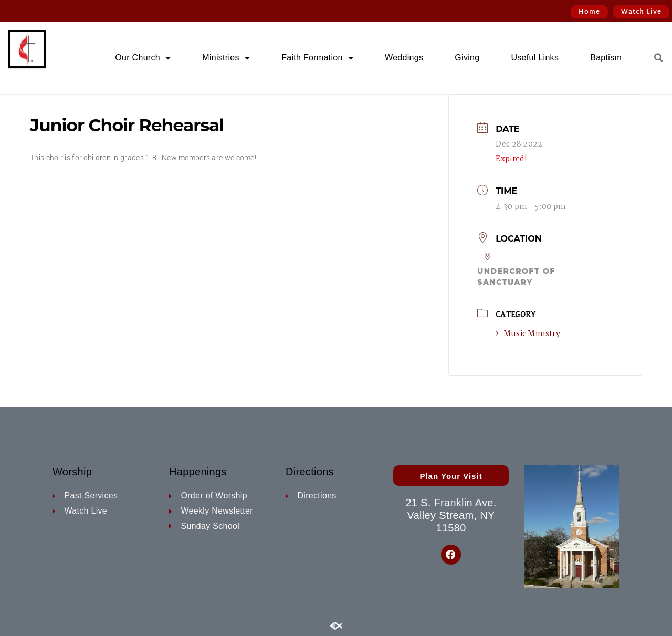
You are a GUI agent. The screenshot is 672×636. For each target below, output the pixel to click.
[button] (658, 58)
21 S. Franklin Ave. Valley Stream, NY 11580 (451, 515)
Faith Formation (317, 58)
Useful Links (535, 58)
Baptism (606, 58)
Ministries (226, 58)
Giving (467, 58)
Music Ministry (528, 334)
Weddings (404, 58)
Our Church (143, 58)
